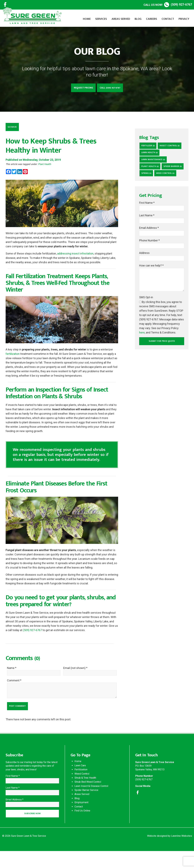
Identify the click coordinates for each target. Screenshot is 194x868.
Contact (168, 19)
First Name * (147, 222)
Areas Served (121, 19)
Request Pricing (82, 88)
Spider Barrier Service (86, 805)
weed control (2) (152, 192)
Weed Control (82, 788)
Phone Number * (149, 261)
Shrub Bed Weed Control (88, 796)
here (142, 354)
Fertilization (81, 784)
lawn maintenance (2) (154, 169)
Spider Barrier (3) (151, 184)
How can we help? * (151, 287)
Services (101, 19)
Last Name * (147, 235)
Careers (152, 19)
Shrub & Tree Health (85, 792)
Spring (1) (172, 184)
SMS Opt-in (146, 319)
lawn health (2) (151, 162)
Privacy (184, 19)
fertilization (13, 356)
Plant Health (44, 166)
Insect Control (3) (152, 154)
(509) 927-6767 (168, 5)
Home (87, 19)
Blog (138, 19)
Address (144, 274)
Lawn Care (80, 780)
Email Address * (149, 248)
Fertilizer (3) (149, 147)
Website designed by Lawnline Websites (170, 853)
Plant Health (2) (151, 177)
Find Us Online (82, 825)
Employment (81, 817)
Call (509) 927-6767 (112, 88)
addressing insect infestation (75, 255)
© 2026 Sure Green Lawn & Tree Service (24, 853)
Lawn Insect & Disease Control (91, 800)
